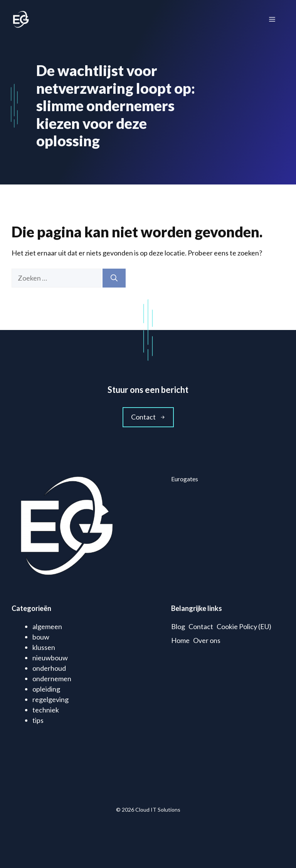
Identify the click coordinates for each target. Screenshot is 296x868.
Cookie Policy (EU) (244, 626)
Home (180, 640)
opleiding (46, 689)
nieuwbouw (50, 658)
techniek (46, 710)
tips (38, 720)
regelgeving (50, 699)
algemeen (47, 626)
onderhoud (49, 668)
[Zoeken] (114, 278)
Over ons (207, 640)
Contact (201, 626)
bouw (41, 637)
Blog (178, 626)
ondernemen (52, 678)
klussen (44, 647)
